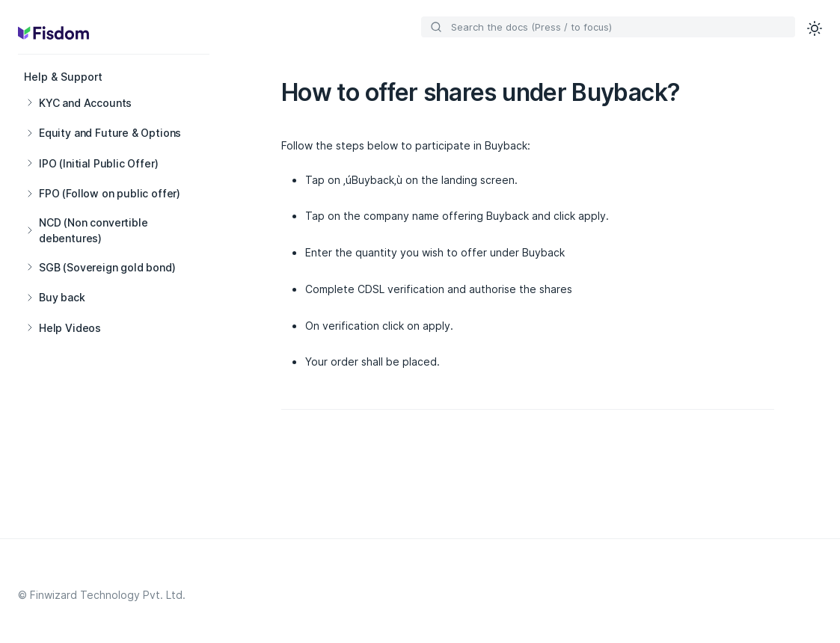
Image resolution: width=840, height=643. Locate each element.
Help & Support (63, 77)
